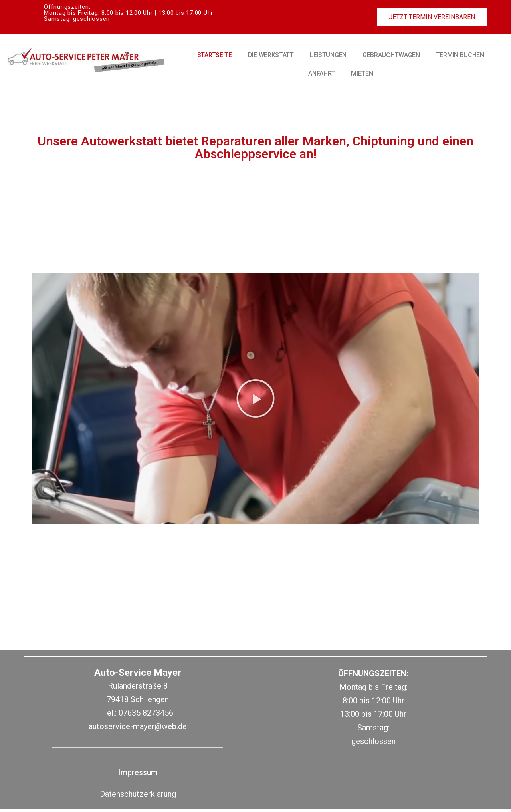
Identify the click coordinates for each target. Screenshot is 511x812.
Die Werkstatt (271, 55)
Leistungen (328, 55)
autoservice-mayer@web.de (138, 730)
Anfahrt (322, 73)
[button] (432, 17)
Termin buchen (460, 55)
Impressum (138, 776)
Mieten (362, 73)
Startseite (215, 55)
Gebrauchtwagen (391, 55)
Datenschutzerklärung (138, 797)
